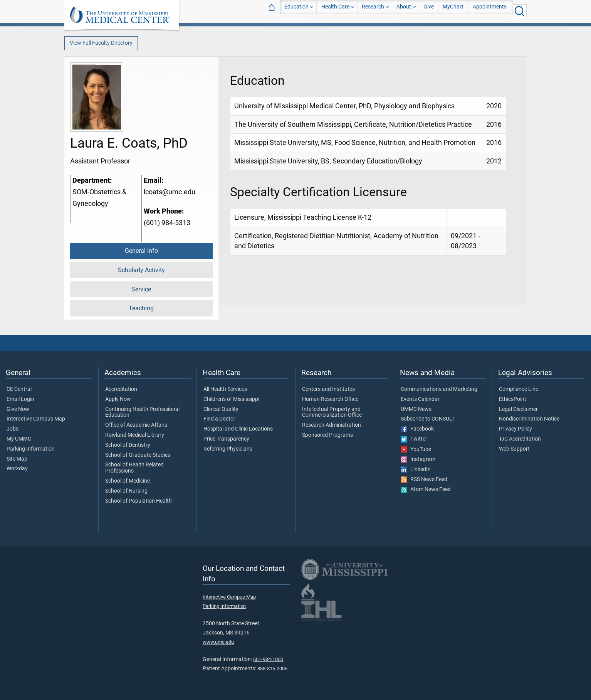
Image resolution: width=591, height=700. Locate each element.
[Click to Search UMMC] (520, 11)
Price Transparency (226, 439)
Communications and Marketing (439, 389)
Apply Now (118, 399)
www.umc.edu (218, 642)
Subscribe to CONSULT (428, 419)
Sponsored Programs (327, 435)
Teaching (141, 308)
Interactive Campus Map (36, 419)
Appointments (490, 11)
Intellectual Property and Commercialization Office (332, 412)
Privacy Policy (515, 429)
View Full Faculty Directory (101, 43)
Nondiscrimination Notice (529, 419)
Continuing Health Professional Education (142, 412)
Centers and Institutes (328, 389)
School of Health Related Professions (134, 468)
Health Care (335, 11)
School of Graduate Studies (138, 455)
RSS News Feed (424, 480)
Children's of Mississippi (231, 399)
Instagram (418, 459)
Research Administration (332, 425)
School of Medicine (128, 481)
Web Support (514, 449)
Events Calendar (420, 399)
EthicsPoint (513, 399)
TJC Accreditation (520, 439)
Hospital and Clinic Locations (238, 429)
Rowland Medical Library (135, 435)
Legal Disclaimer (518, 409)
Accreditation (121, 389)
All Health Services (225, 389)
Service (141, 289)
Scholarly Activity (141, 270)
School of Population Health (139, 501)
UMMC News (416, 409)
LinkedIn (416, 469)
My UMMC (19, 439)
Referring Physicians (228, 449)
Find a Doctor (219, 419)
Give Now (18, 409)
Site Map (17, 459)
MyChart (453, 11)
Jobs (13, 429)
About (404, 11)
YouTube (416, 449)
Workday (17, 469)
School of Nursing (126, 491)
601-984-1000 (268, 659)
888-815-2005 (272, 669)
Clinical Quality (221, 409)
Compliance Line (519, 389)
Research (373, 11)
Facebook (417, 429)
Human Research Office (330, 399)
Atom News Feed (426, 490)
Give (429, 11)
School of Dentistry (128, 445)
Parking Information (31, 449)
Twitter (414, 439)
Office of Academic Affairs (136, 425)
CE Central (19, 389)
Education (296, 11)
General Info (141, 251)
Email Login (20, 399)
